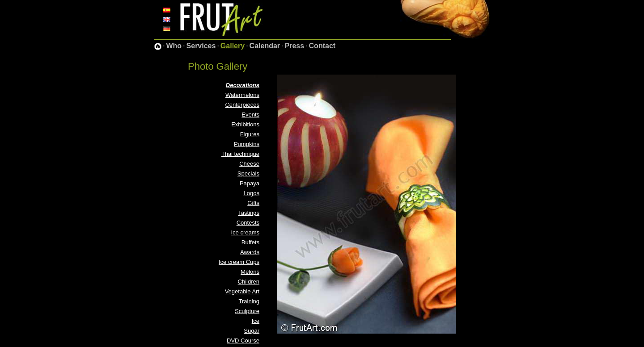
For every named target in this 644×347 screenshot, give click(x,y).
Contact (322, 46)
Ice (256, 321)
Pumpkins (247, 144)
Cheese (249, 164)
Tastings (249, 213)
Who (174, 46)
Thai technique (240, 154)
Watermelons (242, 95)
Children (249, 282)
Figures (250, 134)
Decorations (243, 85)
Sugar (252, 331)
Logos (252, 193)
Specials (248, 173)
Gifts (253, 203)
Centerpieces (242, 105)
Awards (250, 252)
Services (201, 46)
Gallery (233, 46)
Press (295, 46)
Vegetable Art (242, 291)
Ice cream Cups (239, 262)
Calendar (265, 46)
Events (250, 115)
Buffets (250, 242)
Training (249, 301)
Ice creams (245, 232)
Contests (248, 223)
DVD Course (243, 341)
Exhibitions (245, 124)
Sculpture (247, 311)
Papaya (250, 183)
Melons (250, 272)
